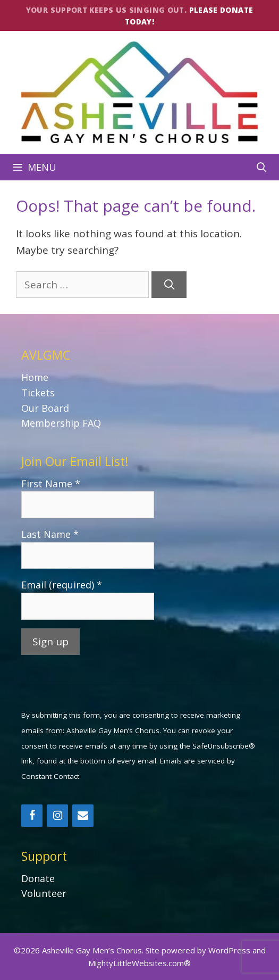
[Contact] (83, 816)
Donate (38, 878)
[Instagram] (57, 816)
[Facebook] (32, 816)
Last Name (50, 534)
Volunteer (44, 893)
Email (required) (62, 585)
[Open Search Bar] (262, 167)
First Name (51, 484)
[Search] (169, 285)
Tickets (38, 393)
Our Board (45, 408)
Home (35, 377)
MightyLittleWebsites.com (136, 963)
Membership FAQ (61, 423)
